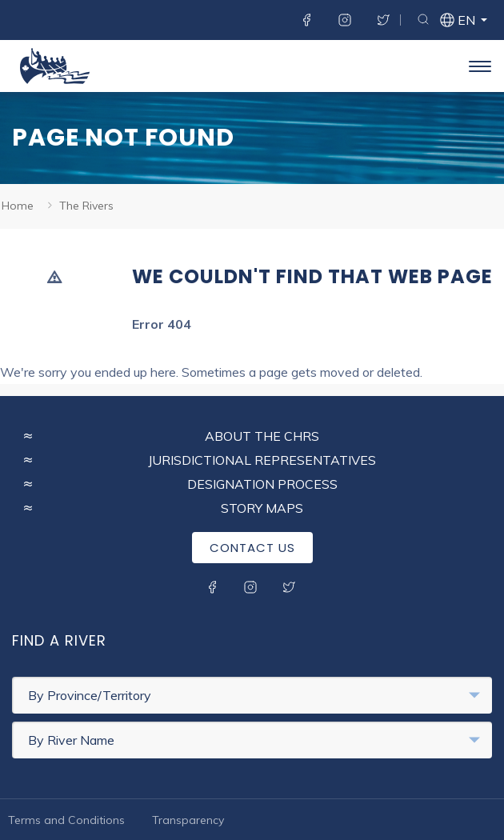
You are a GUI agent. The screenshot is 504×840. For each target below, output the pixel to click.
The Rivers (86, 206)
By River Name (254, 740)
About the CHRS (262, 436)
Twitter (383, 20)
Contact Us (252, 548)
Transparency (188, 820)
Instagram (345, 20)
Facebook (306, 20)
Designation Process (262, 484)
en (466, 22)
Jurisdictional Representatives (262, 460)
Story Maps (262, 508)
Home (18, 206)
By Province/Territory (254, 695)
